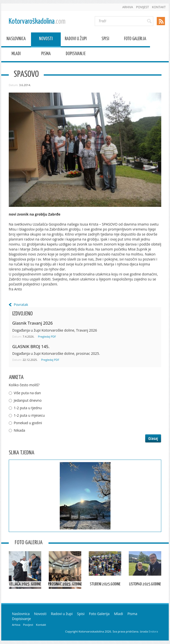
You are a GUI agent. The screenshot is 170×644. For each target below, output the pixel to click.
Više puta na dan (27, 393)
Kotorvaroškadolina (37, 22)
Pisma (46, 55)
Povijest (142, 7)
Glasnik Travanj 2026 (32, 323)
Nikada (19, 430)
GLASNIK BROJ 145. (31, 346)
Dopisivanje (76, 55)
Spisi (105, 40)
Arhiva (128, 7)
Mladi (16, 55)
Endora (153, 631)
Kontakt (159, 7)
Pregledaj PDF (47, 336)
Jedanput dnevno (28, 400)
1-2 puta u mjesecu (29, 415)
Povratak (21, 305)
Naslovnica (16, 40)
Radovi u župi (76, 40)
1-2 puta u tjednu (28, 408)
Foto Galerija (135, 40)
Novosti (46, 40)
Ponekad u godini (28, 423)
